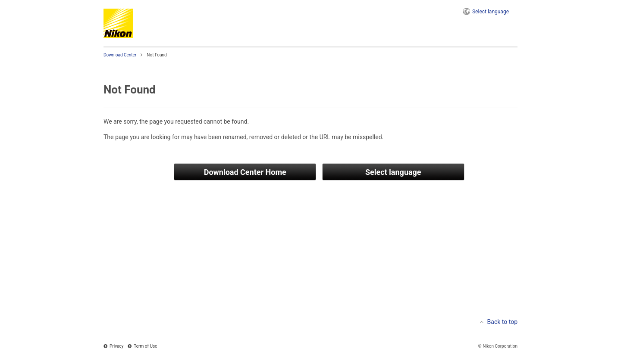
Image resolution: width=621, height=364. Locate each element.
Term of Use (145, 346)
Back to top (502, 322)
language (491, 12)
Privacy (116, 346)
